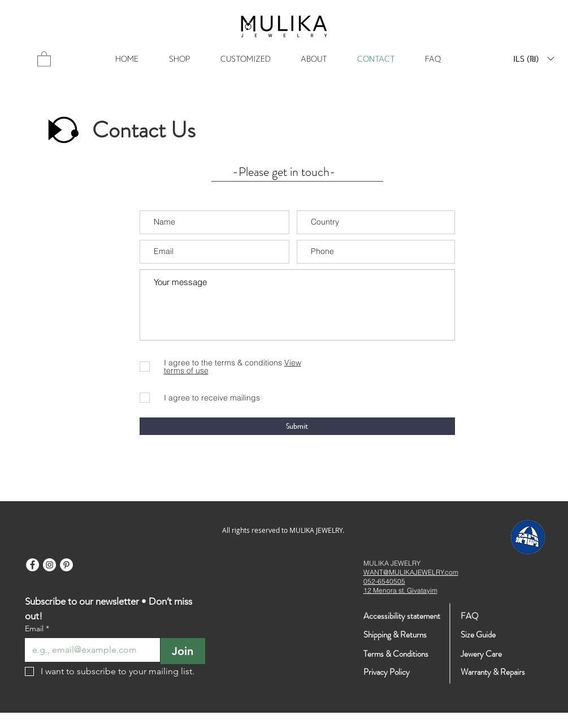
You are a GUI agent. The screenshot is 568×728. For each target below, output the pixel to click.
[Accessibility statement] (402, 616)
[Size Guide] (501, 635)
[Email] (89, 650)
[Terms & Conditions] (415, 654)
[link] (44, 59)
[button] (534, 59)
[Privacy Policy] (404, 672)
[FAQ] (486, 616)
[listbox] (534, 59)
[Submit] (297, 426)
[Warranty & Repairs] (493, 672)
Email (37, 629)
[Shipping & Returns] (396, 635)
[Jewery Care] (493, 654)
